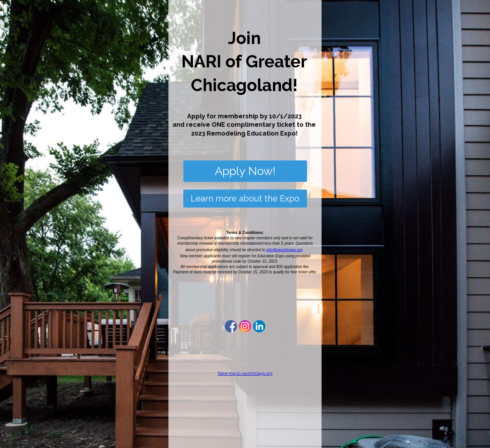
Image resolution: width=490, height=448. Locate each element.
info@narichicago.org (285, 250)
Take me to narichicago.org (245, 373)
